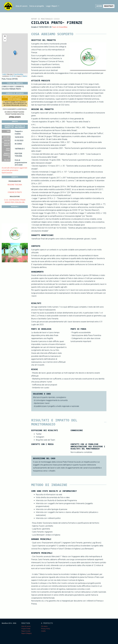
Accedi (99, 6)
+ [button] (5, 36)
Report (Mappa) (27, 633)
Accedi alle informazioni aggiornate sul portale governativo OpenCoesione (14, 170)
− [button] (5, 40)
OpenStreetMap (19, 74)
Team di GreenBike (60, 27)
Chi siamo (44, 626)
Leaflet (4, 74)
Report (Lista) (26, 631)
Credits (43, 631)
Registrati (109, 6)
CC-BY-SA (13, 76)
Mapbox (25, 76)
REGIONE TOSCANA (15, 185)
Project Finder (26, 629)
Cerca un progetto (37, 6)
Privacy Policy (46, 629)
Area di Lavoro (22, 6)
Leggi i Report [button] (52, 6)
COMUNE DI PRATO (15, 192)
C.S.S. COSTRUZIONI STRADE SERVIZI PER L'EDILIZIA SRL (15, 201)
